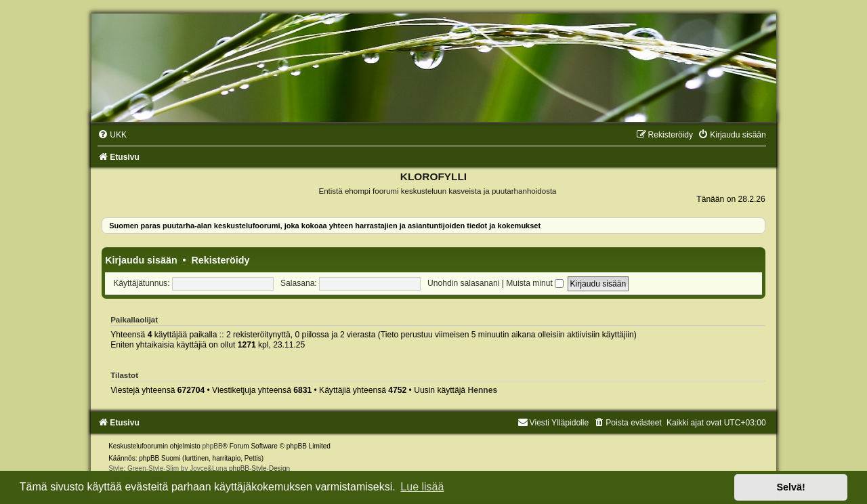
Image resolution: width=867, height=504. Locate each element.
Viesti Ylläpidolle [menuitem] (553, 423)
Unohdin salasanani (463, 283)
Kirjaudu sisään (141, 260)
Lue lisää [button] (422, 487)
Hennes (482, 390)
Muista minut (535, 283)
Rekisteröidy (221, 260)
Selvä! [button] (790, 487)
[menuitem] (112, 135)
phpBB (213, 446)
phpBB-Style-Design (259, 468)
